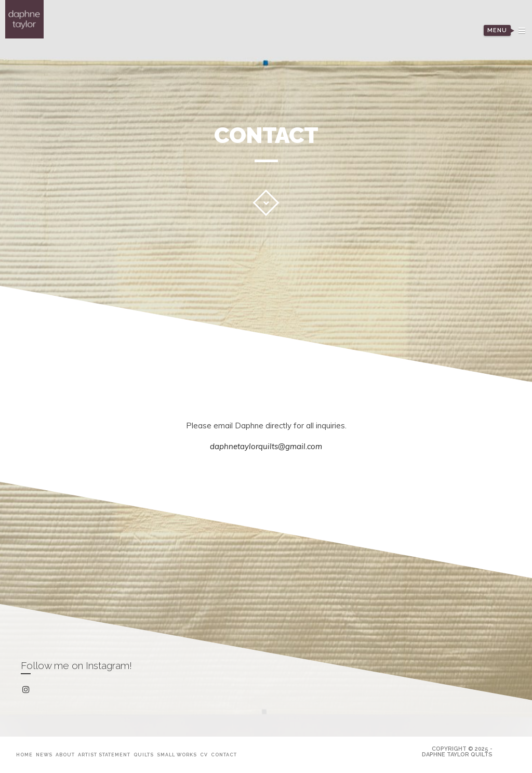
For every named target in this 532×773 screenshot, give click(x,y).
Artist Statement (104, 755)
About (65, 755)
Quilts (144, 755)
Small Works (177, 755)
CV (204, 755)
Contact (224, 755)
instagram (28, 690)
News (44, 755)
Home (24, 755)
